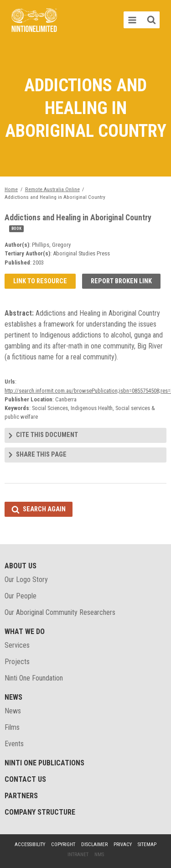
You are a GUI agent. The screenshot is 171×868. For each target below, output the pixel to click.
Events (14, 744)
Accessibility (30, 845)
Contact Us (25, 779)
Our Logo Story (26, 580)
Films (12, 727)
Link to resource (40, 281)
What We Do (25, 632)
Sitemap (147, 845)
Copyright (63, 845)
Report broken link (121, 281)
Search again (44, 509)
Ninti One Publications (44, 763)
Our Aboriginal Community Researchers (60, 612)
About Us (21, 566)
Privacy (123, 845)
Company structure (40, 812)
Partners (21, 796)
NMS (99, 855)
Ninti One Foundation (34, 678)
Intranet (78, 855)
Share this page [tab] (41, 455)
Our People (21, 596)
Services (17, 645)
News (13, 697)
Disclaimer (94, 845)
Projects (17, 662)
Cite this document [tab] (47, 435)
